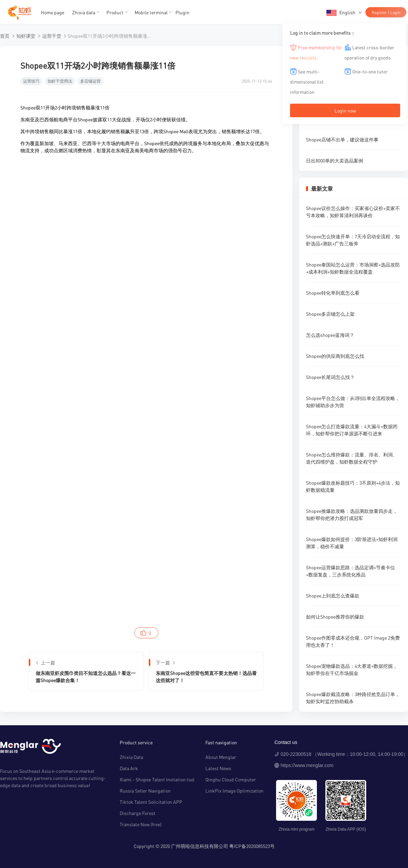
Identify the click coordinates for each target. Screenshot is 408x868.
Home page (53, 12)
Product (115, 12)
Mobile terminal (151, 12)
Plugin (182, 12)
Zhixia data (84, 12)
